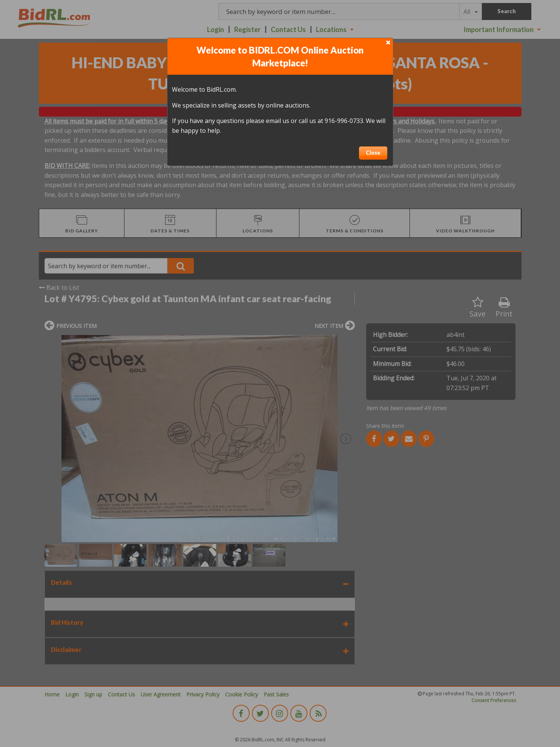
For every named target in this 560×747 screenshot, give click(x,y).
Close (373, 153)
